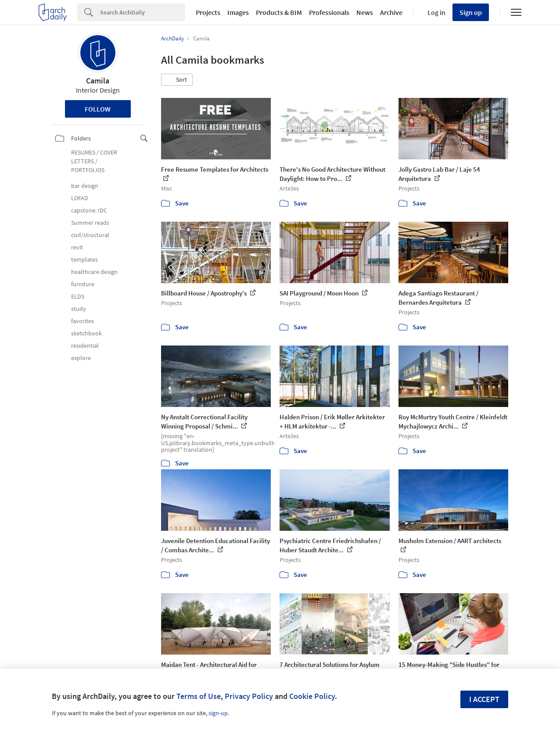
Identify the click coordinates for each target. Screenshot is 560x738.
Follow (98, 109)
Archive (391, 12)
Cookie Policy (312, 696)
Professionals (329, 12)
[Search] (143, 12)
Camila (98, 81)
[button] (177, 80)
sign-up (218, 713)
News (365, 12)
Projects (208, 12)
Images (238, 12)
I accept (484, 699)
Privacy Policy (249, 696)
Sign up (471, 12)
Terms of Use (199, 696)
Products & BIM (279, 12)
